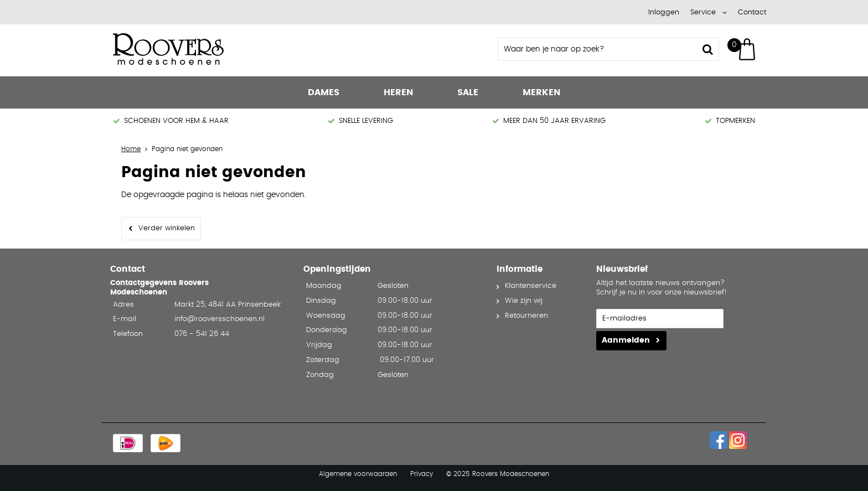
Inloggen (664, 12)
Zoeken (707, 49)
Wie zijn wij (524, 301)
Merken (541, 92)
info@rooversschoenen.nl (219, 319)
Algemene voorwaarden (358, 474)
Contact (752, 12)
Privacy (422, 474)
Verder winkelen (167, 228)
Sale (468, 92)
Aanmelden (626, 340)
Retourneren (526, 316)
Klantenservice (531, 286)
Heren (398, 92)
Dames (324, 92)
